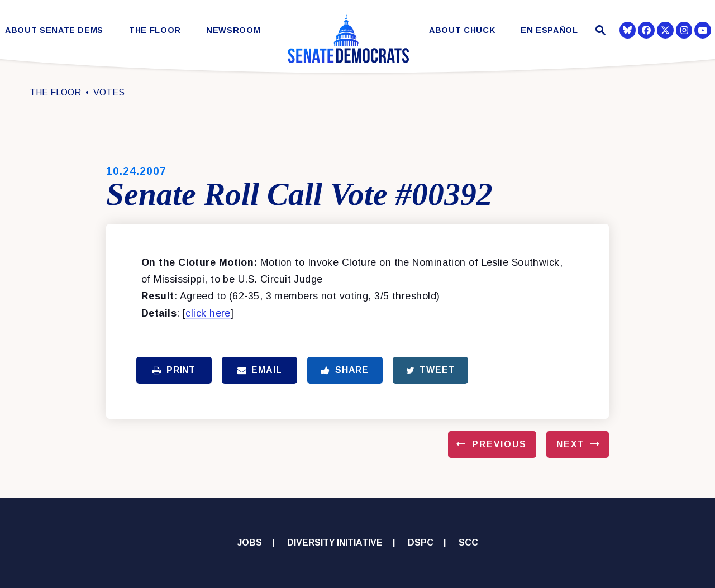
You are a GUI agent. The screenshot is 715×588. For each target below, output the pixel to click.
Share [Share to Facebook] (345, 370)
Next (571, 444)
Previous (499, 444)
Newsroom (233, 30)
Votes (109, 92)
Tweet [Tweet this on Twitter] (431, 370)
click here (208, 313)
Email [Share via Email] (260, 370)
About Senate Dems (54, 30)
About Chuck (462, 30)
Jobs (250, 542)
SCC (468, 542)
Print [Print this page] (174, 370)
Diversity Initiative (335, 542)
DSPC (421, 542)
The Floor (155, 30)
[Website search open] (599, 32)
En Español (549, 30)
